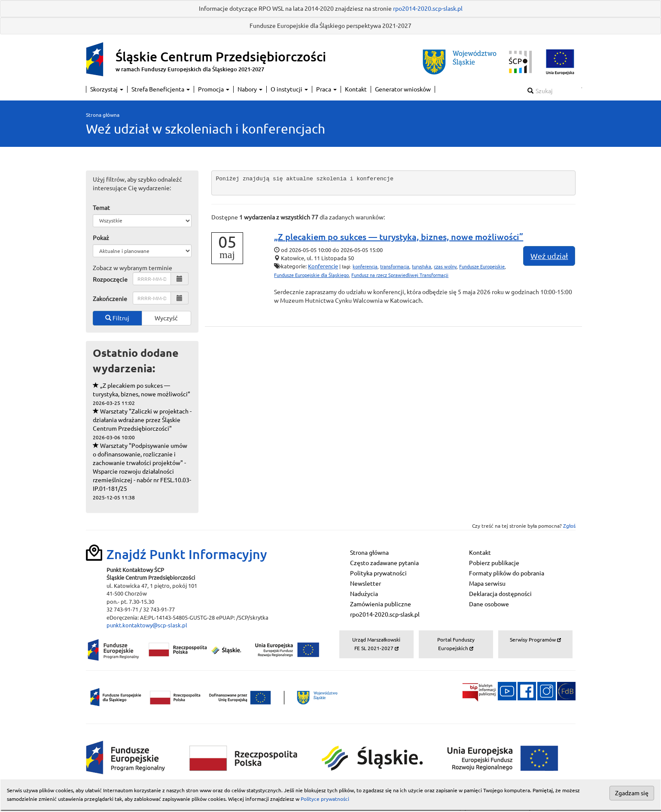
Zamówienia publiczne (381, 604)
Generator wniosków (403, 89)
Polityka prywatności (378, 573)
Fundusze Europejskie (482, 267)
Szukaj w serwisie (582, 88)
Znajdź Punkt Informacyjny (187, 554)
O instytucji (289, 89)
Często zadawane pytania (384, 563)
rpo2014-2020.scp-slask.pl (428, 9)
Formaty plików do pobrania (507, 573)
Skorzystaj (107, 89)
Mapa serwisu (487, 584)
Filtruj (117, 318)
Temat (101, 208)
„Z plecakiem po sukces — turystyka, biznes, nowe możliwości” (142, 394)
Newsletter (366, 584)
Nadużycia (364, 594)
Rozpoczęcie (110, 280)
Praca (326, 89)
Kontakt (356, 89)
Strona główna (103, 115)
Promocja (214, 89)
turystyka (422, 267)
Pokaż (101, 238)
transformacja (395, 267)
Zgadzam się (632, 793)
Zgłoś (569, 526)
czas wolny (445, 267)
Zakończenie (110, 299)
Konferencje (323, 266)
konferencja (365, 267)
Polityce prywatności (325, 799)
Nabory (250, 89)
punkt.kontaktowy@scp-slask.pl (147, 625)
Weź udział (549, 256)
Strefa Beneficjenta (161, 89)
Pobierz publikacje (494, 563)
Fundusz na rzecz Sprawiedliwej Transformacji (400, 275)
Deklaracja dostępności (500, 594)
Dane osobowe (489, 604)
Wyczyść (166, 318)
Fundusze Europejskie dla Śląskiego (311, 275)
